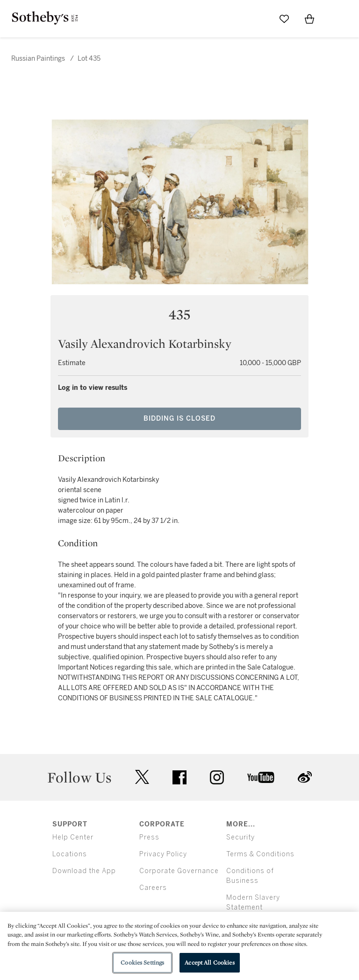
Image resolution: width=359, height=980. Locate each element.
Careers (153, 888)
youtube (261, 777)
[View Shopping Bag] (309, 19)
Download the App (84, 871)
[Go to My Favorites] (284, 19)
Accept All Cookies (209, 962)
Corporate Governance (179, 871)
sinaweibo (305, 777)
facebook (179, 777)
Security (241, 837)
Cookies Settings (142, 962)
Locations (70, 854)
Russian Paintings (38, 59)
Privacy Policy (163, 854)
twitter (142, 777)
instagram (217, 777)
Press (149, 837)
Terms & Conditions (260, 854)
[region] (179, 946)
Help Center (73, 837)
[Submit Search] (259, 19)
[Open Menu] (335, 19)
